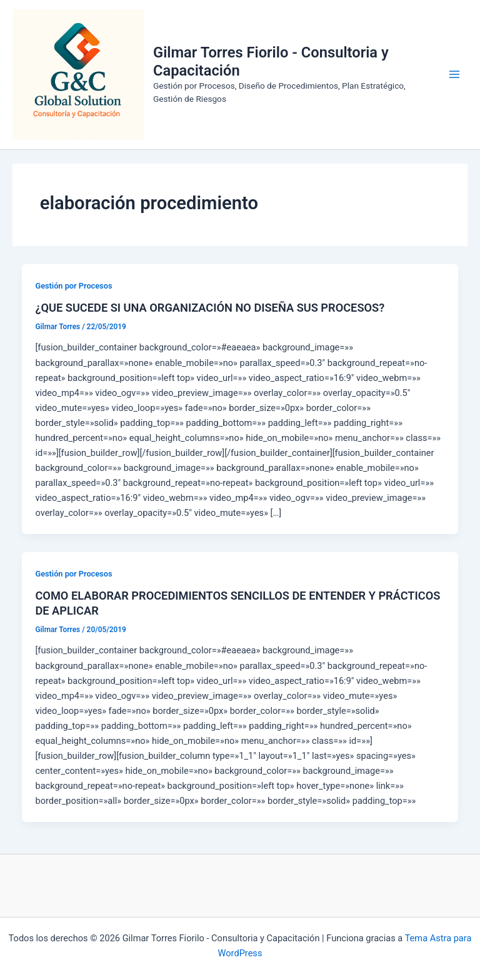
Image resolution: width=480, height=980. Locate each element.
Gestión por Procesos (73, 286)
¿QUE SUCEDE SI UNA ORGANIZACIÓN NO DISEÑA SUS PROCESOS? (210, 308)
